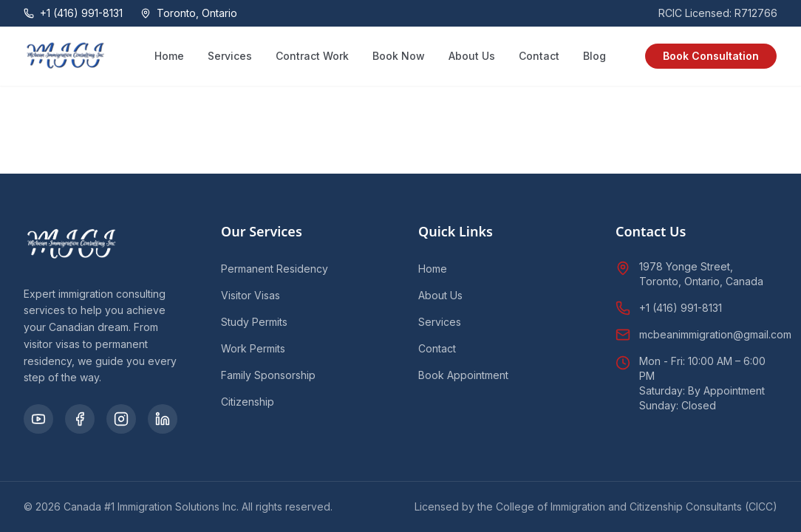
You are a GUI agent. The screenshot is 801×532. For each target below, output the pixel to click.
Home (169, 56)
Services (230, 56)
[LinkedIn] (163, 419)
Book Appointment (463, 375)
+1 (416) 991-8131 (681, 308)
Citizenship (248, 402)
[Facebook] (80, 419)
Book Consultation (711, 56)
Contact (539, 56)
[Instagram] (121, 419)
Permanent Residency (275, 269)
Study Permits (254, 322)
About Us (472, 56)
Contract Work (312, 56)
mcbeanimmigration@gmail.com (715, 334)
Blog (594, 56)
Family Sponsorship (268, 375)
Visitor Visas (250, 295)
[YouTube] (38, 419)
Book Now (399, 56)
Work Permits (253, 348)
